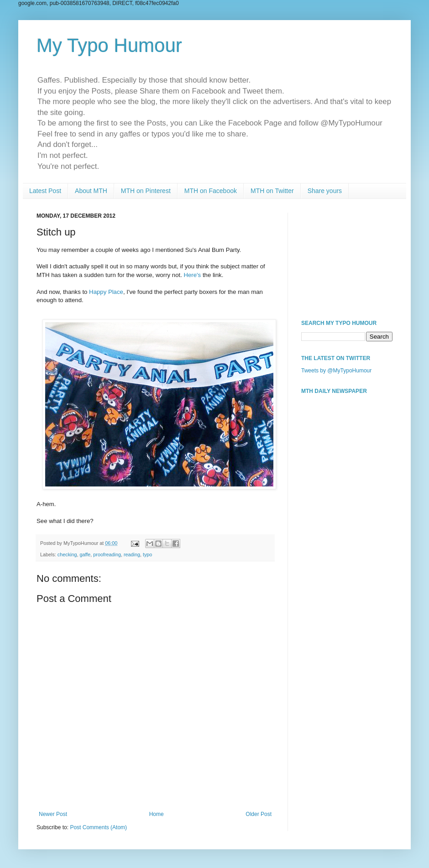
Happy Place (106, 292)
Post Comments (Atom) (98, 827)
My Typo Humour (109, 45)
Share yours (325, 191)
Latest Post (45, 191)
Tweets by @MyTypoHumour (336, 371)
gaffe (85, 554)
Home (157, 814)
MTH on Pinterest (146, 191)
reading (132, 554)
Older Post (259, 814)
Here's (193, 275)
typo (147, 554)
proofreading (107, 554)
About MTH (91, 191)
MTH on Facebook (211, 191)
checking (67, 554)
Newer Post (53, 814)
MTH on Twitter (272, 191)
